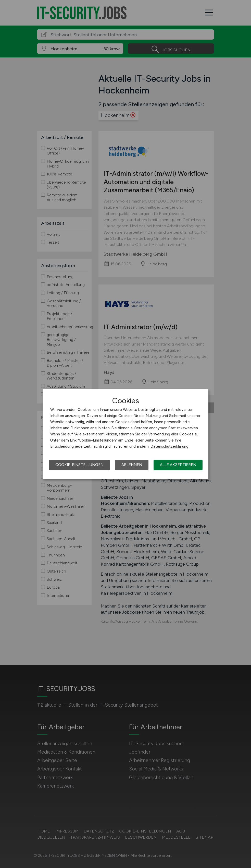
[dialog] (125, 434)
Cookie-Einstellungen (79, 465)
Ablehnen (132, 465)
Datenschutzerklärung (170, 446)
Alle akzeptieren (178, 465)
